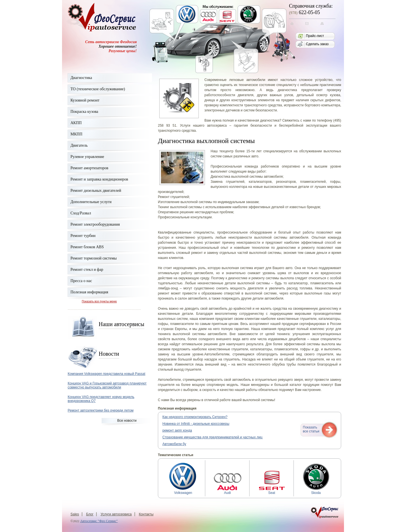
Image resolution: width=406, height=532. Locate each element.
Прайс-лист (315, 36)
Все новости (127, 421)
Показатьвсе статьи (311, 429)
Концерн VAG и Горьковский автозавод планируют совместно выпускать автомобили (107, 385)
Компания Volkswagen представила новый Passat (106, 374)
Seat (272, 491)
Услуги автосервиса (116, 514)
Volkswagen (183, 491)
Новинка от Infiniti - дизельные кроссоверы (196, 424)
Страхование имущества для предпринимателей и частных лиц (212, 437)
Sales (75, 514)
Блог (90, 514)
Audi (228, 491)
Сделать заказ (317, 44)
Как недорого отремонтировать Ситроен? (195, 417)
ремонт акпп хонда (177, 430)
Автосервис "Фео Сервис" (99, 521)
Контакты (146, 514)
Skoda (316, 491)
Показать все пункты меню (99, 301)
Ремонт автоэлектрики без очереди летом (101, 410)
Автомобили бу (174, 444)
